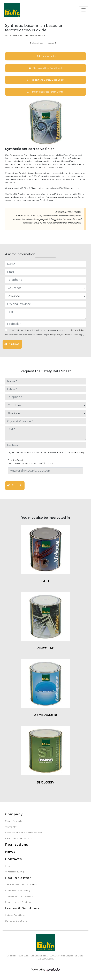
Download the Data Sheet (45, 68)
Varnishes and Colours (19, 838)
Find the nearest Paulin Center (45, 92)
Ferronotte (40, 35)
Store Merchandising (18, 890)
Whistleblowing (15, 872)
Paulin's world (14, 821)
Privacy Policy (78, 330)
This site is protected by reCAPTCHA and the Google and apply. (45, 335)
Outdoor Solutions (16, 921)
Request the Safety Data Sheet (46, 80)
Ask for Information (45, 56)
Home (8, 35)
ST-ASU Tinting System (19, 896)
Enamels (28, 35)
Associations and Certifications (24, 833)
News (10, 852)
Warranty (11, 827)
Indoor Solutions (15, 915)
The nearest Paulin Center (21, 885)
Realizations (17, 845)
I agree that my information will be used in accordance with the (45, 330)
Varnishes (18, 35)
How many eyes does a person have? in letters (30, 463)
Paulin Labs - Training (19, 902)
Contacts (13, 859)
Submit (12, 344)
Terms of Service (72, 335)
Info (7, 866)
